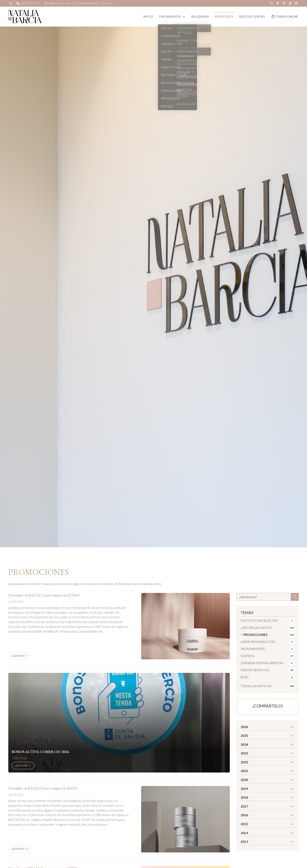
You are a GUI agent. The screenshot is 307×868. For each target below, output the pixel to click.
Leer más (18, 656)
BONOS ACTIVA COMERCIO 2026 (40, 752)
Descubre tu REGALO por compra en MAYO (43, 788)
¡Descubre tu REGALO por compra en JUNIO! (44, 595)
